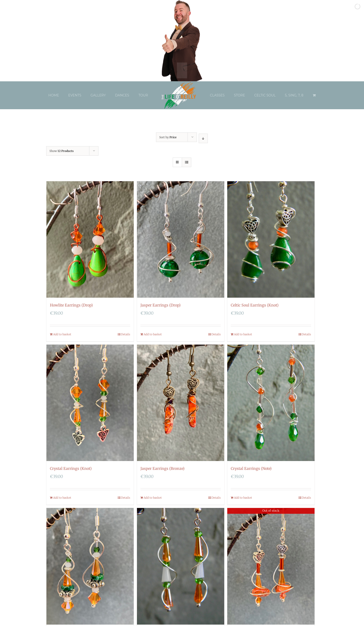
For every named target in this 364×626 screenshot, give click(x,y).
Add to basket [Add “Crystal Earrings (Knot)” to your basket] (62, 498)
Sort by (168, 137)
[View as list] (187, 162)
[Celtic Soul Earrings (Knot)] (271, 239)
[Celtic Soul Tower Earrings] (90, 566)
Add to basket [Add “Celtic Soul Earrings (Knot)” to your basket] (243, 334)
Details (126, 334)
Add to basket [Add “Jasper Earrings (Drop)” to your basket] (153, 334)
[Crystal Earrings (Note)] (271, 403)
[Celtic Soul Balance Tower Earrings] (271, 566)
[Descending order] (203, 138)
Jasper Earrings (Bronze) (162, 468)
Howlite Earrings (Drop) (71, 305)
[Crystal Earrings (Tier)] (181, 566)
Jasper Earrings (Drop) (161, 305)
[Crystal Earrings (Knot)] (90, 403)
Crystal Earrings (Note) (251, 468)
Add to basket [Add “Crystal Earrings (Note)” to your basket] (243, 498)
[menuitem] (58, 95)
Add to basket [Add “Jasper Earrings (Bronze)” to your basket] (153, 498)
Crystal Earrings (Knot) (71, 468)
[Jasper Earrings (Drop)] (181, 239)
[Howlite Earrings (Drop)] (90, 239)
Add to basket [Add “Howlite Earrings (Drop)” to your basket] (62, 334)
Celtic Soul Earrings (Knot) (255, 305)
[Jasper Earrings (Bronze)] (181, 403)
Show (62, 151)
